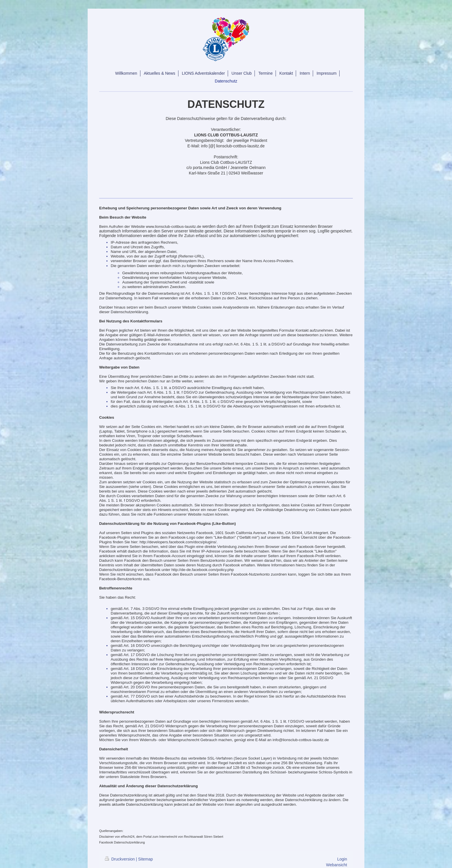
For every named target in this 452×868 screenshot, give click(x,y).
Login (342, 859)
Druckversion (120, 859)
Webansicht (337, 865)
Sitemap (145, 859)
